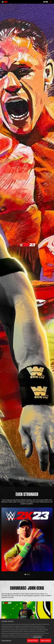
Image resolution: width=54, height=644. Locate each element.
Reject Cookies (46, 641)
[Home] (5, 2)
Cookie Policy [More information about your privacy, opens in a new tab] (37, 637)
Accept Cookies (33, 641)
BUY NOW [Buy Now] (46, 2)
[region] (27, 631)
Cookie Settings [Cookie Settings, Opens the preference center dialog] (6, 641)
